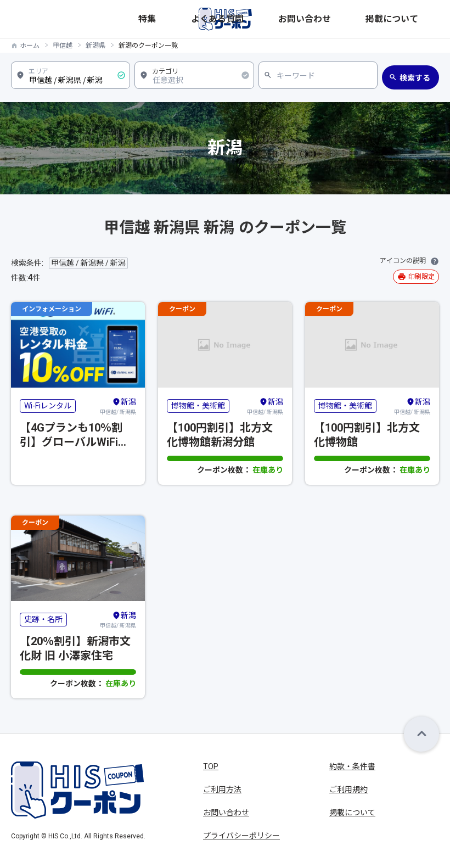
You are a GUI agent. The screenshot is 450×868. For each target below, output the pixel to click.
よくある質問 (321, 19)
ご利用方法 (222, 789)
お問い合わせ (369, 19)
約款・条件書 (352, 766)
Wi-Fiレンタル (48, 406)
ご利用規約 (348, 789)
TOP (211, 766)
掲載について (418, 19)
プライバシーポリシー (241, 836)
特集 (287, 19)
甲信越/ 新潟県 (118, 406)
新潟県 (95, 46)
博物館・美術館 (198, 406)
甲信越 (63, 46)
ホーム (30, 46)
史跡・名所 (43, 619)
